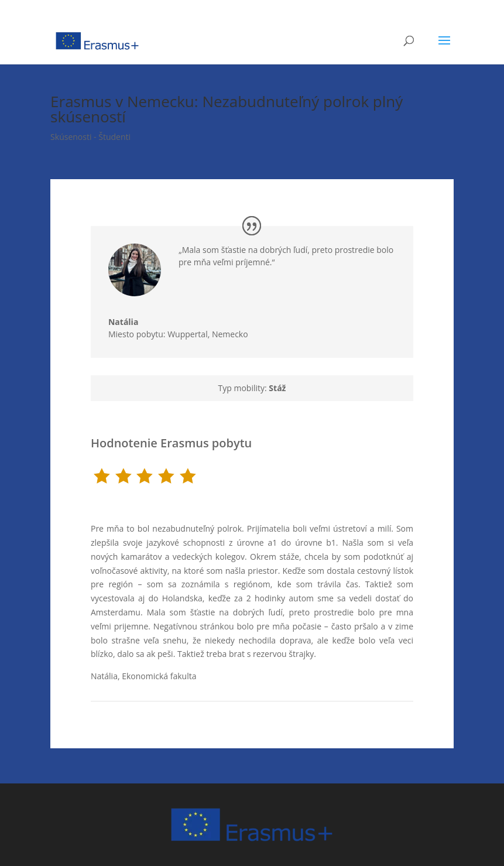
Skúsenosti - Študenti (90, 137)
